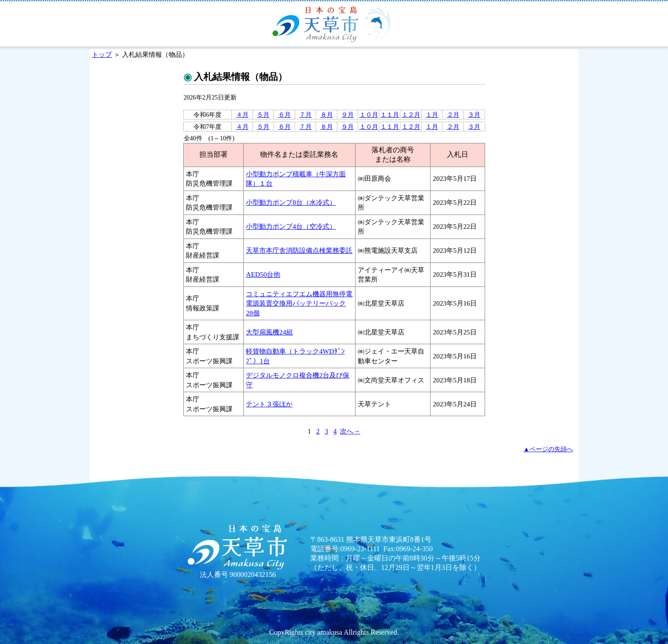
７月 (305, 115)
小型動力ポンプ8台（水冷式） (291, 202)
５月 (263, 115)
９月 (348, 115)
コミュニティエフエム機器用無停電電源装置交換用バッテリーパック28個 (299, 303)
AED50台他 (263, 274)
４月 (242, 115)
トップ (102, 54)
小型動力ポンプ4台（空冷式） (291, 226)
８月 (327, 115)
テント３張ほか (269, 404)
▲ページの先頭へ (548, 449)
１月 (432, 115)
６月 (285, 115)
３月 (474, 115)
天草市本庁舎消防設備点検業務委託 (299, 250)
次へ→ (350, 431)
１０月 (369, 115)
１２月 (411, 115)
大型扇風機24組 (269, 332)
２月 (453, 115)
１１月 (390, 115)
